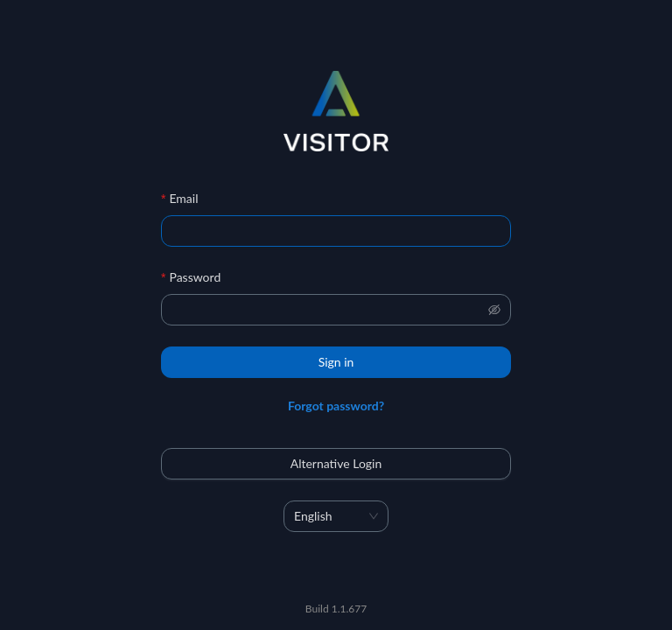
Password (195, 277)
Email (183, 198)
